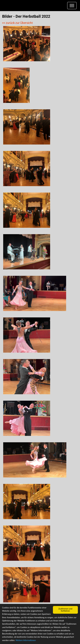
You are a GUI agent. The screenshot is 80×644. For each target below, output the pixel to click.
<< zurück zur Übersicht (17, 23)
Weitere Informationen (26, 640)
